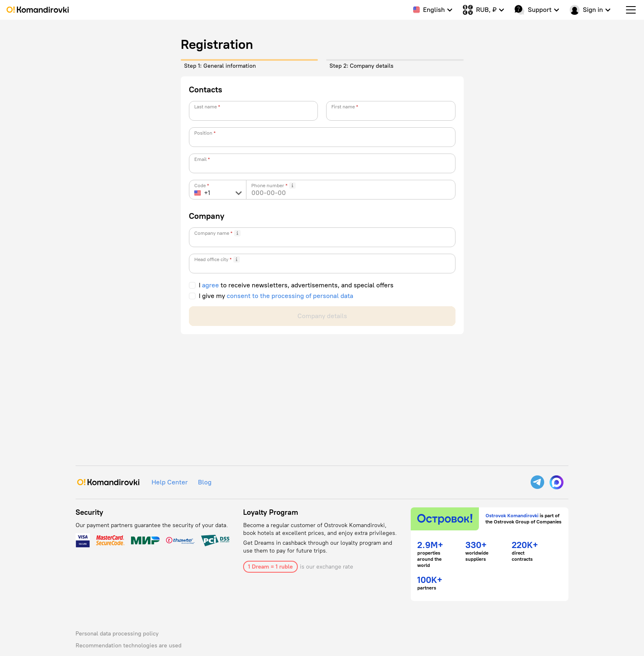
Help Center (170, 482)
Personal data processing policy (117, 634)
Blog (205, 482)
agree (210, 285)
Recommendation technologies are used (129, 646)
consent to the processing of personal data (290, 296)
